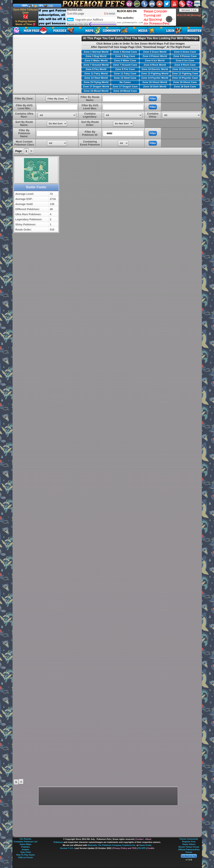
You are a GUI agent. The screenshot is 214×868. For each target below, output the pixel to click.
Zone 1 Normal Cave (125, 52)
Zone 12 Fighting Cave (185, 74)
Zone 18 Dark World (155, 87)
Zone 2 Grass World (155, 52)
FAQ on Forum (26, 857)
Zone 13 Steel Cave (125, 78)
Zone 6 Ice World (155, 61)
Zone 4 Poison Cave (185, 56)
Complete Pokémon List (25, 842)
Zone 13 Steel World (96, 78)
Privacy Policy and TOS (125, 848)
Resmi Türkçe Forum (189, 847)
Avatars (26, 849)
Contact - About (143, 839)
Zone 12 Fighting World (155, 74)
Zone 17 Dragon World (96, 87)
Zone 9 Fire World (96, 69)
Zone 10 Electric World (155, 69)
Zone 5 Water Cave (125, 61)
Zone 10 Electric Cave (185, 69)
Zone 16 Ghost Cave (185, 82)
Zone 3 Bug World (96, 56)
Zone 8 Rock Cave (185, 65)
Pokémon (58, 842)
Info (51, 6)
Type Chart (26, 852)
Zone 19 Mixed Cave (125, 91)
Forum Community (189, 839)
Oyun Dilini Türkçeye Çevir (25, 13)
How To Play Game (26, 855)
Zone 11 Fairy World (96, 74)
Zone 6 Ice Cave (185, 61)
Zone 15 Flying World (96, 82)
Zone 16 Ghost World (155, 82)
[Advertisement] (107, 17)
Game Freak (145, 845)
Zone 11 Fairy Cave (125, 74)
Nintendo (92, 845)
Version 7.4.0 (189, 10)
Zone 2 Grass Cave (185, 52)
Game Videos (189, 844)
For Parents (25, 839)
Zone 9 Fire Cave (125, 69)
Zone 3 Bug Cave (125, 56)
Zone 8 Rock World (155, 65)
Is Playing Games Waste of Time (26, 23)
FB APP (142, 848)
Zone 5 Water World (96, 61)
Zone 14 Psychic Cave (185, 78)
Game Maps (26, 844)
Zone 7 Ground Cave (125, 65)
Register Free (189, 842)
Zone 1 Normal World (96, 52)
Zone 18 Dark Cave (185, 87)
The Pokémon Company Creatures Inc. (117, 845)
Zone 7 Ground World (96, 65)
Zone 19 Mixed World (96, 91)
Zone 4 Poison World (155, 56)
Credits (151, 848)
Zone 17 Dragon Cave (125, 87)
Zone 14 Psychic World (155, 78)
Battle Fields (36, 187)
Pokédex (25, 847)
